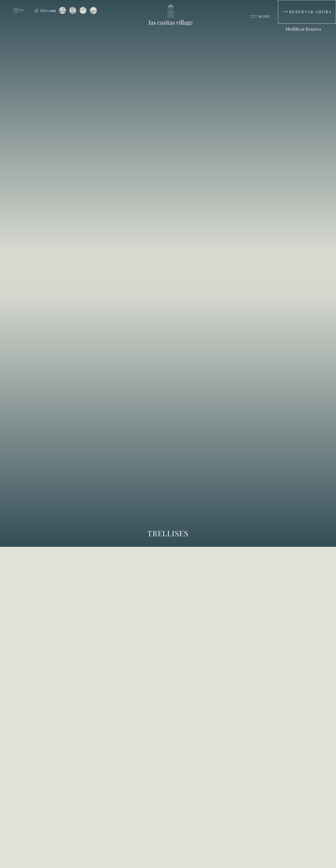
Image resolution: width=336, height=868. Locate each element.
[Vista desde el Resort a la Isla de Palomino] (62, 10)
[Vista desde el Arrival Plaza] (73, 10)
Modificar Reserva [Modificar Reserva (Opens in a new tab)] (303, 29)
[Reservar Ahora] (307, 12)
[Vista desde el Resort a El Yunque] (83, 10)
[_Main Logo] (168, 15)
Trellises (168, 533)
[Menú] (260, 17)
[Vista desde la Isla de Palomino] (93, 11)
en (22, 10)
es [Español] (16, 10)
